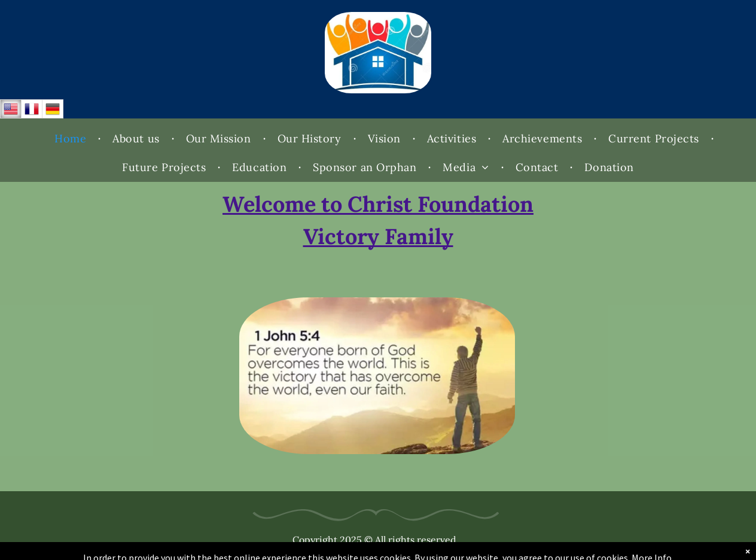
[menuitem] (71, 139)
